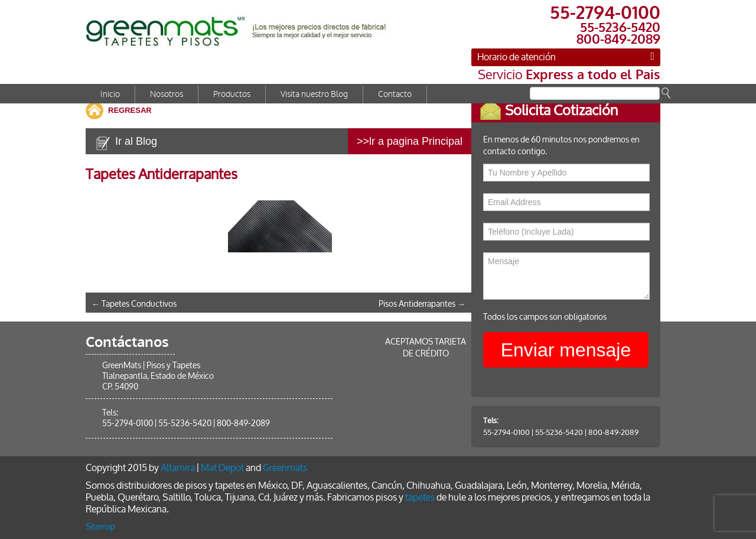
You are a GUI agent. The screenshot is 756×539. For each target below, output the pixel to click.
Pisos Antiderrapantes (422, 304)
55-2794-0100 (515, 432)
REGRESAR (130, 110)
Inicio (110, 94)
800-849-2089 (622, 432)
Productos (232, 94)
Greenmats (285, 468)
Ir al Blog (136, 141)
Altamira (178, 468)
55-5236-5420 (567, 432)
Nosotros (167, 94)
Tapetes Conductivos (134, 304)
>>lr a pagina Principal (410, 141)
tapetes (420, 497)
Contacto (395, 94)
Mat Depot (222, 468)
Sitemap (100, 527)
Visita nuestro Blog (314, 94)
